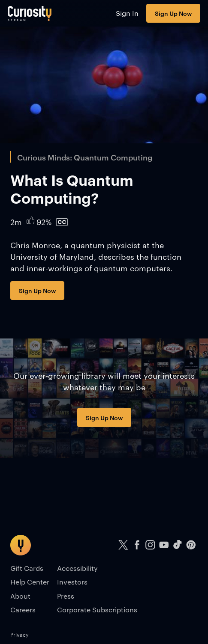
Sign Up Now (173, 13)
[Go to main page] (30, 13)
